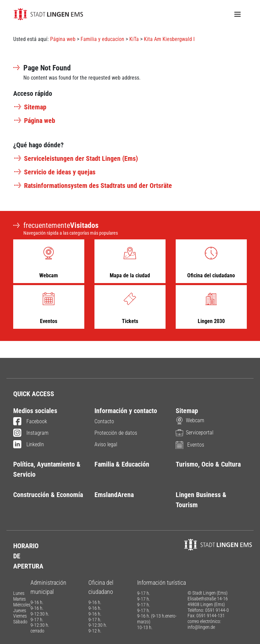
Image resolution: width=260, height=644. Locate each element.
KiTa (134, 39)
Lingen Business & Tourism (201, 500)
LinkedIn (29, 445)
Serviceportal (194, 433)
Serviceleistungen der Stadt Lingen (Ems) (75, 158)
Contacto (104, 421)
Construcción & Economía (48, 495)
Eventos (190, 445)
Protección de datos (116, 433)
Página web (63, 39)
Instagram (31, 433)
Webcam (190, 420)
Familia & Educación (122, 464)
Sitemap (30, 107)
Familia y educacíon (102, 39)
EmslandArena (114, 495)
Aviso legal (106, 444)
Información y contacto (126, 411)
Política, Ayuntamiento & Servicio (47, 469)
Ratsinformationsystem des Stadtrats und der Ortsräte (93, 186)
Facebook (30, 422)
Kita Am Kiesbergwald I (169, 39)
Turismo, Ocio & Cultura (208, 464)
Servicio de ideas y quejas (54, 172)
